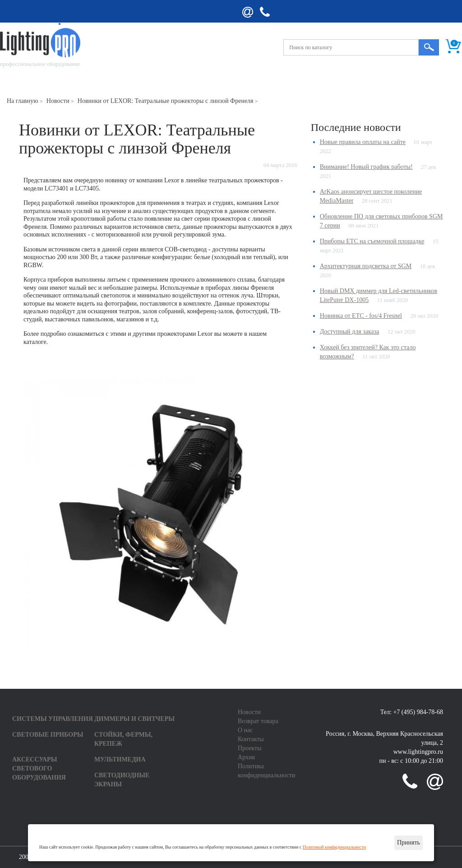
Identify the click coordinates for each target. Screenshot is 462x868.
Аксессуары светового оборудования (39, 768)
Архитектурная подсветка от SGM (366, 266)
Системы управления (53, 719)
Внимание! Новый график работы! (366, 167)
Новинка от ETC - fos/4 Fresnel (361, 316)
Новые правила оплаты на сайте (363, 142)
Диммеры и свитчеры (134, 719)
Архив (246, 757)
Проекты (250, 748)
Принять (409, 842)
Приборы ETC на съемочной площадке (372, 241)
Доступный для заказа (350, 332)
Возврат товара (258, 721)
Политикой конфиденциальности (334, 847)
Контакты (251, 739)
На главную (23, 101)
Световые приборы (48, 735)
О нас (245, 730)
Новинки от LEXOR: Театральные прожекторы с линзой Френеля (166, 101)
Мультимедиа (120, 759)
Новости (58, 101)
